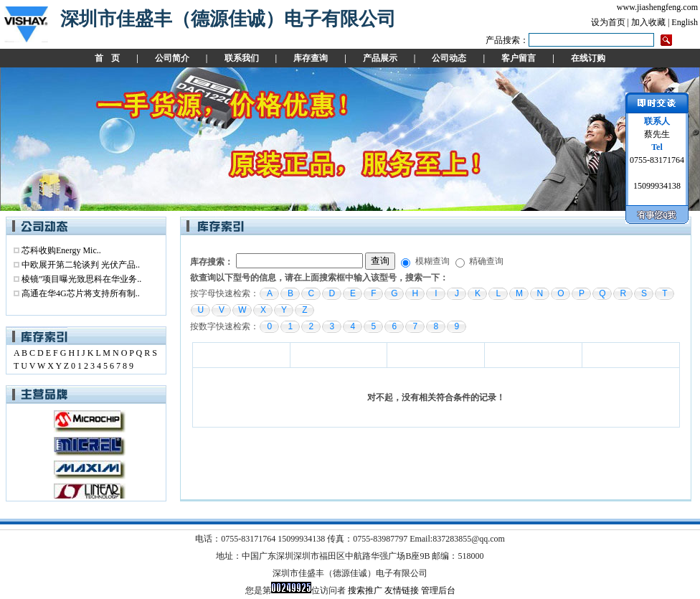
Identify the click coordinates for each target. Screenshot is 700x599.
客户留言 (519, 58)
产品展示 (380, 58)
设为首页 (608, 22)
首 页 (107, 58)
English (685, 22)
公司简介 (172, 58)
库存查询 (311, 58)
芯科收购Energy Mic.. (61, 250)
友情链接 (402, 590)
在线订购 (588, 58)
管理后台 (438, 590)
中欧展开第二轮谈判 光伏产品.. (81, 265)
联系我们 (242, 58)
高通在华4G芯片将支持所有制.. (81, 293)
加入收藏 (648, 22)
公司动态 (449, 58)
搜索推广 (365, 590)
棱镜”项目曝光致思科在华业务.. (81, 279)
